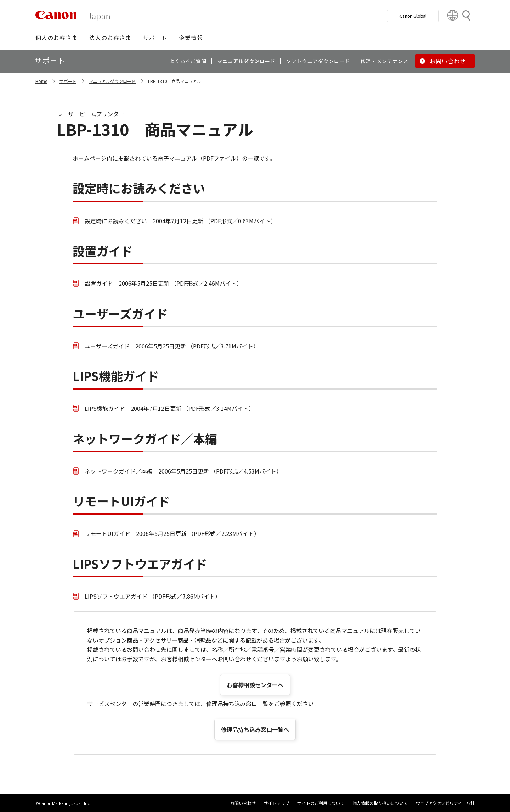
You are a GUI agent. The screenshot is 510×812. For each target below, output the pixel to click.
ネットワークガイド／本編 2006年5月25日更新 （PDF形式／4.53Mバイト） (183, 471)
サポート (68, 81)
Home (41, 81)
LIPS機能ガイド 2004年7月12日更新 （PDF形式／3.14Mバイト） (169, 408)
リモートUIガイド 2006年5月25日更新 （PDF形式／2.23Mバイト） (172, 533)
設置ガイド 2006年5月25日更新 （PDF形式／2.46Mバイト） (163, 283)
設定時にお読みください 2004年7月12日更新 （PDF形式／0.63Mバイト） (180, 221)
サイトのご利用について (321, 803)
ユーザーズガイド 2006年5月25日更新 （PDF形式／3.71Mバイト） (172, 346)
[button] (56, 38)
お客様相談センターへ (255, 685)
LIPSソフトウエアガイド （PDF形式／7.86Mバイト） (153, 596)
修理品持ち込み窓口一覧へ (255, 729)
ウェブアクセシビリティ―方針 (445, 803)
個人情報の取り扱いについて (380, 803)
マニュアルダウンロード (112, 81)
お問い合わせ (243, 803)
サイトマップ (277, 803)
